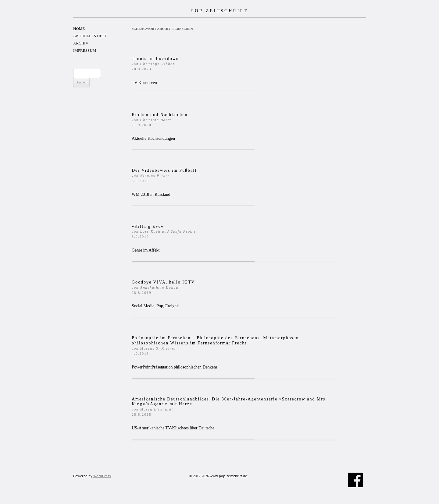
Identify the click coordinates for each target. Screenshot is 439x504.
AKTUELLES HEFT (90, 36)
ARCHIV (81, 43)
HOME (79, 28)
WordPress (102, 476)
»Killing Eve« (164, 232)
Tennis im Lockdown (155, 64)
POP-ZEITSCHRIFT (220, 11)
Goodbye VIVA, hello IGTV (163, 287)
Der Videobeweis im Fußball (164, 176)
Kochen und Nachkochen (160, 120)
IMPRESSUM (85, 50)
